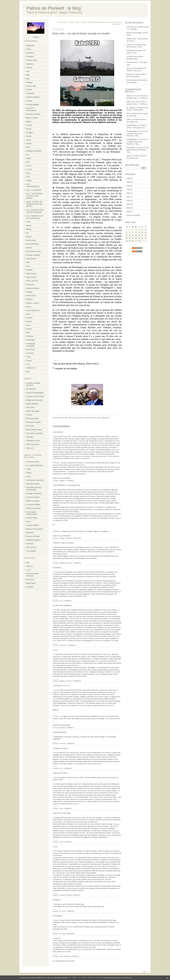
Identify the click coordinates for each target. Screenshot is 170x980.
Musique (29, 248)
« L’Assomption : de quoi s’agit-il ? (69, 22)
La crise (29, 169)
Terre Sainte (30, 349)
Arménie (29, 68)
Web (28, 372)
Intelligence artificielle (34, 151)
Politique (29, 292)
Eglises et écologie (33, 501)
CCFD (28, 469)
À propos (36, 37)
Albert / (129, 102)
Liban (28, 173)
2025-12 (130, 193)
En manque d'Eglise (33, 505)
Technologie (30, 340)
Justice (29, 166)
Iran (28, 155)
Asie (28, 71)
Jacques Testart (32, 518)
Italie (28, 162)
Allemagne (30, 57)
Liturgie (29, 180)
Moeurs (29, 237)
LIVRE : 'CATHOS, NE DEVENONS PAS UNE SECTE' (34, 204)
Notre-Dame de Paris (34, 251)
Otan (28, 266)
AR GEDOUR (31, 389)
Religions (29, 299)
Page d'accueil (87, 22)
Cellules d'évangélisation (35, 393)
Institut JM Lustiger (33, 411)
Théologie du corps (33, 441)
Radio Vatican (31, 583)
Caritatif (29, 90)
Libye (28, 177)
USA (28, 364)
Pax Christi (30, 426)
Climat (28, 477)
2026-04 (130, 178)
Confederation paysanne (35, 480)
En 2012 (29, 125)
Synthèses (30, 336)
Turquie (29, 361)
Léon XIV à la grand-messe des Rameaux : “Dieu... (137, 134)
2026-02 (130, 186)
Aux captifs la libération (34, 465)
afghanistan (105, 418)
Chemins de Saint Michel (35, 396)
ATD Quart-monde (33, 462)
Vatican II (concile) (33, 444)
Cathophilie (30, 93)
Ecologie (29, 101)
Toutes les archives (133, 215)
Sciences (29, 318)
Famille (29, 136)
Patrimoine (30, 285)
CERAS (29, 473)
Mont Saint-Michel (33, 244)
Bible (28, 75)
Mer (28, 233)
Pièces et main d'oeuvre (35, 529)
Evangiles (30, 133)
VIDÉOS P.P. (31, 368)
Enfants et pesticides (34, 508)
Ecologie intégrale (32, 105)
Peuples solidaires (33, 525)
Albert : (129, 120)
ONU (28, 262)
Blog (28, 79)
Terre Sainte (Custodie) (34, 433)
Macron (29, 226)
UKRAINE (30, 587)
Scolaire (29, 321)
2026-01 (130, 190)
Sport (28, 333)
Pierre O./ (130, 96)
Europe (29, 129)
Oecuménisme (31, 259)
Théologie (30, 437)
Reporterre (30, 533)
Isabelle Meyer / (132, 125)
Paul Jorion (30, 580)
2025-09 (130, 204)
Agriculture (30, 53)
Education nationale (33, 114)
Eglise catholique (32, 404)
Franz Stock (30, 407)
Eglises (29, 122)
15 (136, 235)
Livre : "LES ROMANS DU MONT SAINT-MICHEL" (34, 196)
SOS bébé (30, 544)
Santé (28, 314)
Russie (29, 307)
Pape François (31, 274)
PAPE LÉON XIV (32, 281)
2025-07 (130, 212)
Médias (29, 229)
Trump (28, 357)
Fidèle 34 (29, 566)
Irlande (29, 158)
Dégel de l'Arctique (33, 484)
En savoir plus (127, 978)
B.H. (128, 114)
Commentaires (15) (90, 418)
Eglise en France (32, 118)
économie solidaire (33, 497)
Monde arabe (31, 240)
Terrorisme (30, 353)
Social (28, 325)
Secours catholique (33, 536)
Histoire (29, 144)
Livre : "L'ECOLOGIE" (34, 190)
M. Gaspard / (131, 108)
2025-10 (130, 201)
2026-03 (130, 182)
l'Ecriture (29, 415)
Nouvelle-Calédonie (33, 255)
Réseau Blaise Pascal (34, 430)
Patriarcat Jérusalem (33, 422)
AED (28, 563)
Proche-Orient (31, 296)
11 (146, 233)
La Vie (28, 570)
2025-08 (130, 208)
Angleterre (30, 64)
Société (29, 329)
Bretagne (29, 82)
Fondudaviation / (133, 131)
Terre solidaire (31, 551)
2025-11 (130, 197)
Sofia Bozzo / (131, 148)
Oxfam (28, 522)
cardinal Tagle (31, 86)
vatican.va (30, 448)
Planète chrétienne (33, 288)
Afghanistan (30, 46)
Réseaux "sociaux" (33, 303)
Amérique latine (32, 60)
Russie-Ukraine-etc (33, 310)
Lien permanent (77, 418)
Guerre (29, 140)
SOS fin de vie (31, 547)
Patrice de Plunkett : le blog (54, 8)
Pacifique (29, 270)
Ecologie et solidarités (34, 494)
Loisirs (28, 222)
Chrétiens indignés (33, 97)
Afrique (29, 49)
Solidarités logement (33, 540)
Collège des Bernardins (34, 400)
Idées (28, 147)
